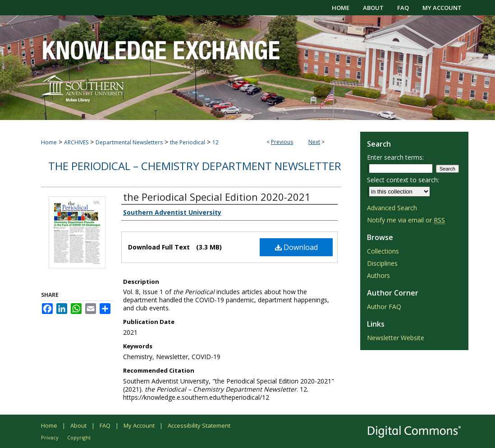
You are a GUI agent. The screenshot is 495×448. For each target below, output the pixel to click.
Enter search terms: (395, 157)
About (78, 425)
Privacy (50, 437)
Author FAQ (384, 307)
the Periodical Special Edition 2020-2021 (217, 197)
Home (49, 142)
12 (215, 142)
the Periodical (188, 142)
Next (314, 142)
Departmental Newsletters (129, 142)
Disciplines (382, 263)
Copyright (79, 437)
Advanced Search (392, 208)
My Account (139, 425)
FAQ (105, 425)
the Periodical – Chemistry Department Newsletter (195, 166)
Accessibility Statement (199, 425)
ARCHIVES (76, 142)
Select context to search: (403, 180)
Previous (282, 142)
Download (296, 247)
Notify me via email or (406, 220)
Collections (383, 251)
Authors (378, 275)
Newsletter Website (396, 338)
